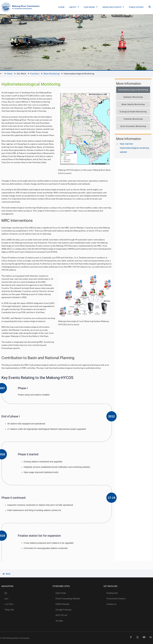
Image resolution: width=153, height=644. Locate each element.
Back (7, 574)
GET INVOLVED (110, 586)
